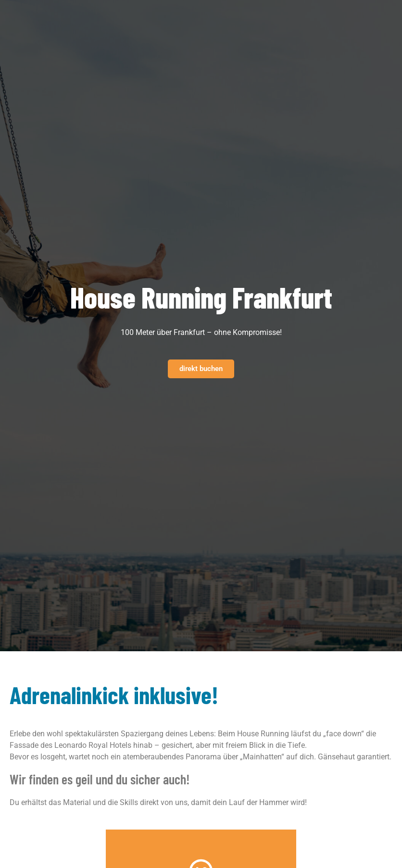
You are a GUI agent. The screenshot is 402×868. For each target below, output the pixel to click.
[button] (218, 15)
